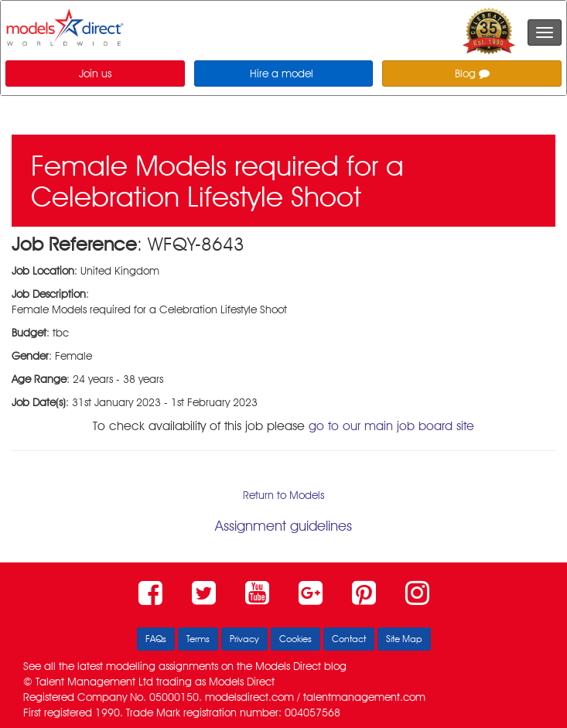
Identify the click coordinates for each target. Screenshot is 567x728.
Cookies (295, 639)
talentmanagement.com (364, 697)
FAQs (156, 639)
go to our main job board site (391, 426)
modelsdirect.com (249, 697)
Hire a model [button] (282, 73)
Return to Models (283, 495)
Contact (349, 639)
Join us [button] (95, 73)
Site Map (404, 639)
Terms (198, 639)
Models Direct (288, 666)
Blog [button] (472, 73)
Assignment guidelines (283, 526)
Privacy (244, 639)
